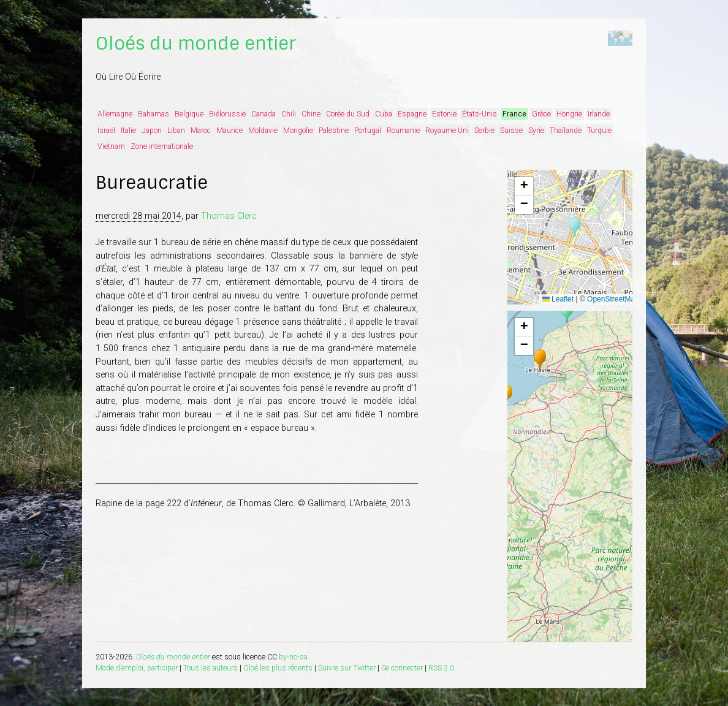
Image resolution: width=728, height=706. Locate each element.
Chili (289, 114)
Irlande (599, 114)
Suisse (511, 131)
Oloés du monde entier (196, 44)
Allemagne (115, 114)
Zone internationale (162, 146)
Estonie (444, 114)
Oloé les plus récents (278, 668)
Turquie (599, 131)
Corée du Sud (348, 114)
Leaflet (558, 299)
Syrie (536, 131)
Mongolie (298, 131)
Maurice (229, 131)
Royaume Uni (447, 131)
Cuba (384, 114)
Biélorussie (227, 114)
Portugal (368, 131)
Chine (311, 114)
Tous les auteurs (210, 668)
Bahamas (154, 114)
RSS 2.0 (441, 668)
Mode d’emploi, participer (137, 668)
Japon (152, 131)
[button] (575, 227)
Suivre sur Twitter (347, 668)
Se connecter (402, 668)
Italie (128, 131)
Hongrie (569, 114)
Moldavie (263, 131)
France (514, 114)
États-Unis (480, 114)
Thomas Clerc (229, 216)
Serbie (484, 131)
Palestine (334, 131)
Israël (106, 131)
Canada (264, 114)
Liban (176, 131)
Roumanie (403, 131)
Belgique (189, 114)
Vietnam (111, 146)
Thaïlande (566, 131)
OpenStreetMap (613, 299)
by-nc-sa (293, 657)
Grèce (541, 114)
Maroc (201, 131)
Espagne (412, 114)
